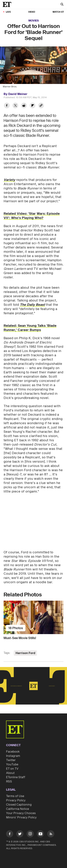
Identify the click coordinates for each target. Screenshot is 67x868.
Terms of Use (15, 796)
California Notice (18, 809)
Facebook (13, 752)
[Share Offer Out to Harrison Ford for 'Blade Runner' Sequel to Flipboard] (33, 106)
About (10, 773)
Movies (34, 21)
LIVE (8, 12)
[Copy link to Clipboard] (41, 106)
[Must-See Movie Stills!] (33, 617)
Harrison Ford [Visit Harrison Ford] (25, 653)
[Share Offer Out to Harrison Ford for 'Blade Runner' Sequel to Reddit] (24, 106)
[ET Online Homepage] (8, 4)
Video (32, 12)
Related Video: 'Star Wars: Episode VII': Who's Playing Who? (32, 216)
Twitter (11, 760)
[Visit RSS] (51, 834)
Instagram (13, 756)
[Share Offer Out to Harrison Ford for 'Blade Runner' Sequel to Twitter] (15, 106)
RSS (9, 782)
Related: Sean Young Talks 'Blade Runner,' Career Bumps (30, 328)
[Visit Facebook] (10, 834)
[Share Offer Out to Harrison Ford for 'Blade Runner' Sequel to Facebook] (7, 106)
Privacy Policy (16, 800)
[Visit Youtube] (40, 834)
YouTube (12, 764)
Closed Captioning (19, 805)
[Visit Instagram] (30, 834)
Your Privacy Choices (21, 813)
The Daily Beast (32, 305)
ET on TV (12, 769)
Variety (9, 180)
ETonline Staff (16, 777)
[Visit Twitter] (20, 834)
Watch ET (58, 12)
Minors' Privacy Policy (21, 817)
